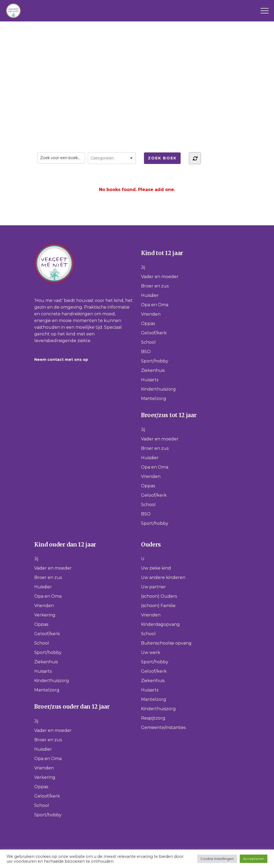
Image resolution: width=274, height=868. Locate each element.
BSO (146, 352)
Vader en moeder (160, 277)
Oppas (148, 323)
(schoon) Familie (158, 606)
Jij (143, 267)
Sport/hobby (155, 361)
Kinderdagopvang (160, 624)
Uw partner (153, 587)
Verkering (45, 615)
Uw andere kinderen (163, 577)
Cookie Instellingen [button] (217, 859)
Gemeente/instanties (163, 727)
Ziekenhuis (153, 370)
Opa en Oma (155, 305)
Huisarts (150, 380)
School (148, 342)
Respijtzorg (153, 718)
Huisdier (150, 295)
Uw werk (151, 652)
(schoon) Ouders (159, 596)
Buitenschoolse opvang (166, 643)
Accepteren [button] (254, 859)
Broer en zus (155, 286)
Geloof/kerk (154, 333)
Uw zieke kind (156, 568)
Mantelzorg (154, 399)
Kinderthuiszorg (158, 389)
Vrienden (151, 314)
